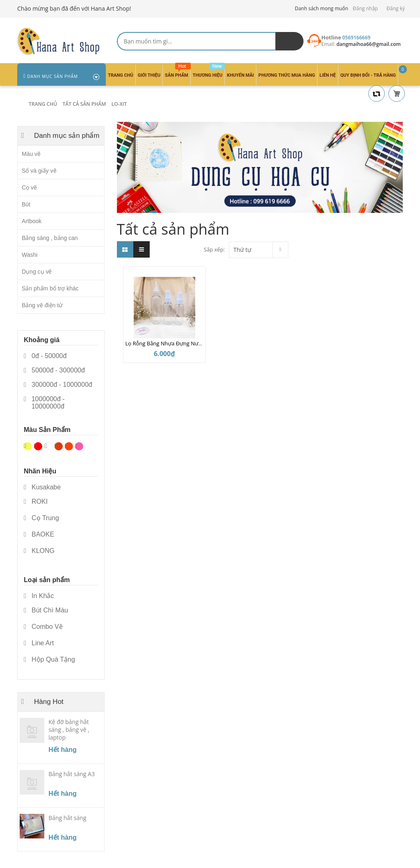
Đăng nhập (365, 8)
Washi (30, 255)
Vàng (28, 446)
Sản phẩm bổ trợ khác (50, 288)
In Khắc (39, 596)
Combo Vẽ (43, 627)
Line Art (39, 643)
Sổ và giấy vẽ (39, 171)
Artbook (32, 221)
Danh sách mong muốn (322, 8)
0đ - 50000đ (45, 356)
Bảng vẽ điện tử (42, 305)
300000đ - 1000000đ (58, 385)
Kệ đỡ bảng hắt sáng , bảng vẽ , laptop (69, 730)
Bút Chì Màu (46, 610)
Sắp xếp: (214, 249)
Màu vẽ (31, 154)
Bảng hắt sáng (67, 818)
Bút (26, 204)
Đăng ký (396, 8)
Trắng (48, 446)
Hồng (79, 446)
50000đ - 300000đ (54, 370)
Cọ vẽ (29, 187)
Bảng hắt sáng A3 (72, 774)
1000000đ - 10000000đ (44, 403)
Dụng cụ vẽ (37, 272)
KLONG (39, 551)
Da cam (69, 446)
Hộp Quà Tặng (49, 660)
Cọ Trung (41, 518)
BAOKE (39, 535)
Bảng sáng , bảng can (50, 238)
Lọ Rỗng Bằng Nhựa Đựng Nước (165, 343)
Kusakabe (42, 487)
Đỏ (38, 446)
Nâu (59, 446)
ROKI (36, 502)
